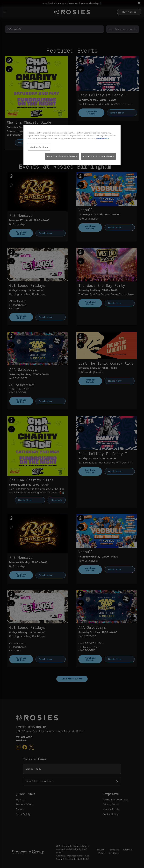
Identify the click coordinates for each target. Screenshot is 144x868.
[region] (72, 145)
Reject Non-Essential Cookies (62, 156)
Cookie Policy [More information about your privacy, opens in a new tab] (103, 138)
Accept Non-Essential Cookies (99, 156)
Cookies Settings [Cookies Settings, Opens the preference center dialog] (39, 147)
